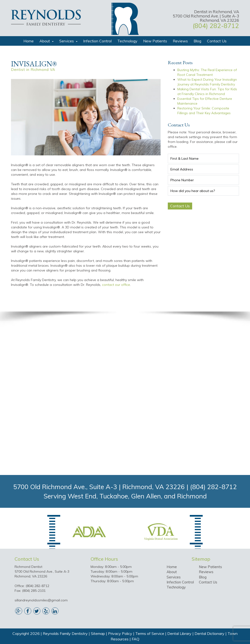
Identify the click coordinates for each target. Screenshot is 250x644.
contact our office (116, 285)
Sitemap (98, 633)
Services (67, 41)
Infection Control (97, 41)
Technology (127, 41)
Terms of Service (150, 633)
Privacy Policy (120, 633)
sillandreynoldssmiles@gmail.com (41, 600)
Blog (197, 41)
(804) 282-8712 (216, 26)
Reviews (180, 41)
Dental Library (179, 633)
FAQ (136, 639)
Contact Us (217, 41)
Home (29, 41)
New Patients (155, 41)
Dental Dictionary (209, 633)
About (45, 41)
